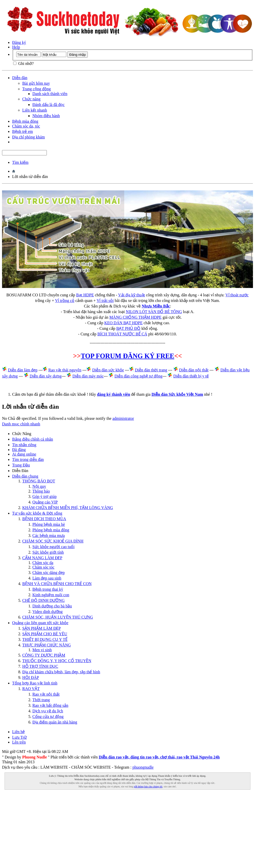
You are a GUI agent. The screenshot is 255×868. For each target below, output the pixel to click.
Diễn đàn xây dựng (46, 376)
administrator (123, 418)
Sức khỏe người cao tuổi (54, 547)
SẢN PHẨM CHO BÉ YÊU (45, 634)
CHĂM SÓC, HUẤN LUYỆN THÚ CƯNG (58, 617)
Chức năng (31, 99)
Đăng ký (19, 42)
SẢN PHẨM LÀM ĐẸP (41, 628)
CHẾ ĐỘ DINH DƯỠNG (43, 600)
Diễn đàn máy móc (88, 376)
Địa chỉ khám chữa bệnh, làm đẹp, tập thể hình (61, 672)
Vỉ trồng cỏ (65, 301)
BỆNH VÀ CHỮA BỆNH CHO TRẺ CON (57, 584)
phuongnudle (143, 767)
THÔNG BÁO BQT (39, 481)
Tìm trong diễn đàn (28, 459)
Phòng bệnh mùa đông (51, 530)
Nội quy (39, 486)
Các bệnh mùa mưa (49, 536)
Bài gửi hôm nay (36, 83)
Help (16, 47)
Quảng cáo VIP (45, 502)
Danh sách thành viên (50, 94)
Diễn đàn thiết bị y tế (191, 376)
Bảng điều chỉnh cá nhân (33, 439)
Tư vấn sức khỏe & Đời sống (37, 513)
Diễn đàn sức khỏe (108, 370)
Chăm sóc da (43, 563)
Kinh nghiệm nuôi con (51, 595)
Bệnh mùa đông (25, 121)
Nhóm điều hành (46, 116)
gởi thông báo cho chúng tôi (148, 786)
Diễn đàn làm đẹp (23, 370)
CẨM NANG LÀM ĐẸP (42, 558)
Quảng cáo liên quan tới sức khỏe (40, 623)
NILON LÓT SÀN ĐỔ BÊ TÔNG (154, 312)
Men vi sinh (42, 650)
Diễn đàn (20, 78)
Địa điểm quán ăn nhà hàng (55, 722)
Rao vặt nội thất (46, 694)
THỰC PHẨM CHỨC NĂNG (47, 645)
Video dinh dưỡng (48, 612)
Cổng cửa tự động (48, 717)
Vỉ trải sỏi (105, 301)
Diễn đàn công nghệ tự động (138, 376)
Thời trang (41, 700)
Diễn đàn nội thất (194, 370)
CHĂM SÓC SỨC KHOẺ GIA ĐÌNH (53, 541)
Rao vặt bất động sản (50, 705)
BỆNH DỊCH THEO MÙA (44, 519)
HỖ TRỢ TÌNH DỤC (40, 666)
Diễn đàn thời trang (151, 370)
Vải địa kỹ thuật (132, 295)
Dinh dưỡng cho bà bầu (52, 606)
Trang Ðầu (21, 465)
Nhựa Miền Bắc (156, 306)
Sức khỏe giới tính (48, 552)
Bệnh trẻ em (23, 131)
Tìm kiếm (20, 162)
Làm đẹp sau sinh (47, 578)
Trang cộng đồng (37, 89)
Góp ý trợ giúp (45, 496)
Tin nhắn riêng (24, 445)
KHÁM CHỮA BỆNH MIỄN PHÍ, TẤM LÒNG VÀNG (68, 508)
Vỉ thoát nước (237, 295)
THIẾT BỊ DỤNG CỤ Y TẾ (45, 639)
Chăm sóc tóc (43, 567)
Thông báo (41, 491)
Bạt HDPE (85, 295)
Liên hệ (18, 732)
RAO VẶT (31, 689)
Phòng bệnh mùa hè (49, 524)
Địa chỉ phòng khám (28, 137)
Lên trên (19, 742)
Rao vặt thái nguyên (65, 370)
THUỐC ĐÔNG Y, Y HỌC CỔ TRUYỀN (57, 661)
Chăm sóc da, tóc (26, 126)
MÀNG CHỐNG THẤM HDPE (135, 317)
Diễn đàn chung (25, 476)
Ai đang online (24, 454)
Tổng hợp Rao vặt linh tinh (35, 683)
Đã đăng (19, 450)
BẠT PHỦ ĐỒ (128, 328)
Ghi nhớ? (23, 64)
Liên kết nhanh (35, 110)
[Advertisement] (127, 832)
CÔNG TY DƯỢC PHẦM (44, 655)
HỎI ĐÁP (31, 677)
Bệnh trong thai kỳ (48, 589)
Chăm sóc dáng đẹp (49, 573)
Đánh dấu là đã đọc (48, 105)
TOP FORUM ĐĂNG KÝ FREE (127, 356)
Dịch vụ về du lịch (48, 711)
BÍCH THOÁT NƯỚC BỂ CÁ (122, 334)
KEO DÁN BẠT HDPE (123, 323)
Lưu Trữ (19, 737)
